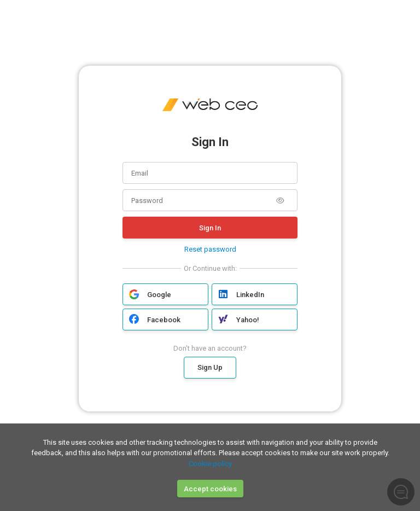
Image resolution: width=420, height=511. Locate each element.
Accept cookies (210, 489)
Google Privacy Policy (259, 421)
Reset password (210, 249)
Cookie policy (210, 464)
